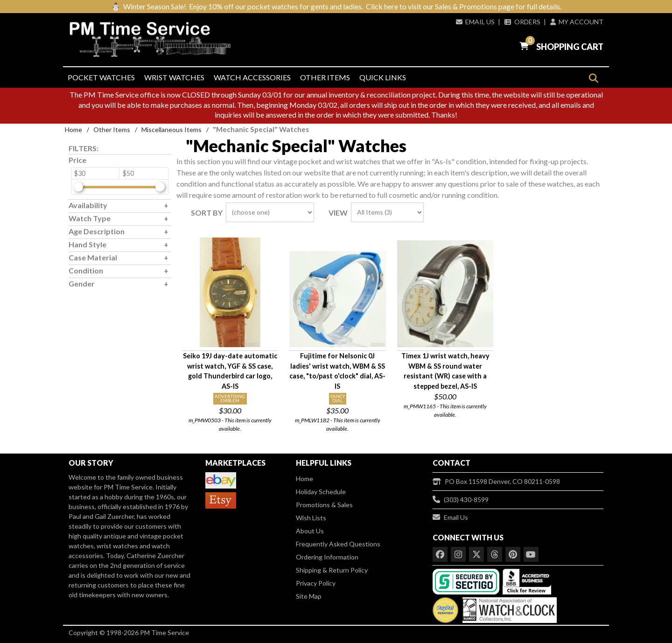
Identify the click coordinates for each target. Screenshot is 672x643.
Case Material (93, 257)
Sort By (207, 213)
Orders (522, 22)
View (338, 213)
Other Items (325, 77)
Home (73, 129)
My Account (577, 22)
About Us (310, 531)
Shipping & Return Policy (332, 570)
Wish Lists (311, 518)
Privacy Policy (316, 583)
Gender (82, 283)
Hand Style (87, 244)
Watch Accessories (252, 77)
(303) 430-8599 (461, 500)
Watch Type (90, 218)
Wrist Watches (174, 77)
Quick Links (383, 77)
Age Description (97, 231)
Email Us (475, 22)
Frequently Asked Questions (338, 544)
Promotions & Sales (324, 505)
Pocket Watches (101, 77)
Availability (88, 205)
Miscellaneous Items (171, 129)
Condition (86, 270)
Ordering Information (327, 557)
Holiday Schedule (321, 492)
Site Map (309, 596)
